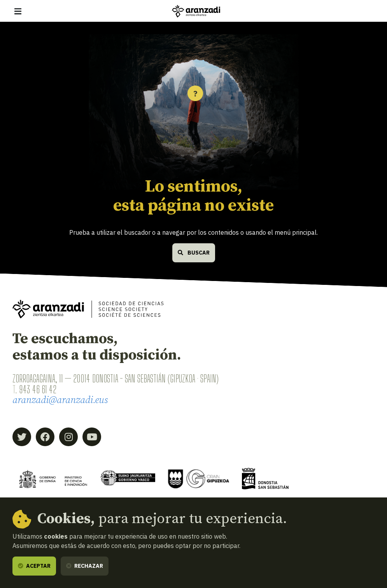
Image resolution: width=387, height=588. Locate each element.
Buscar (194, 253)
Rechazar (85, 566)
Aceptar (34, 566)
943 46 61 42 (38, 389)
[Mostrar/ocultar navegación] (18, 11)
